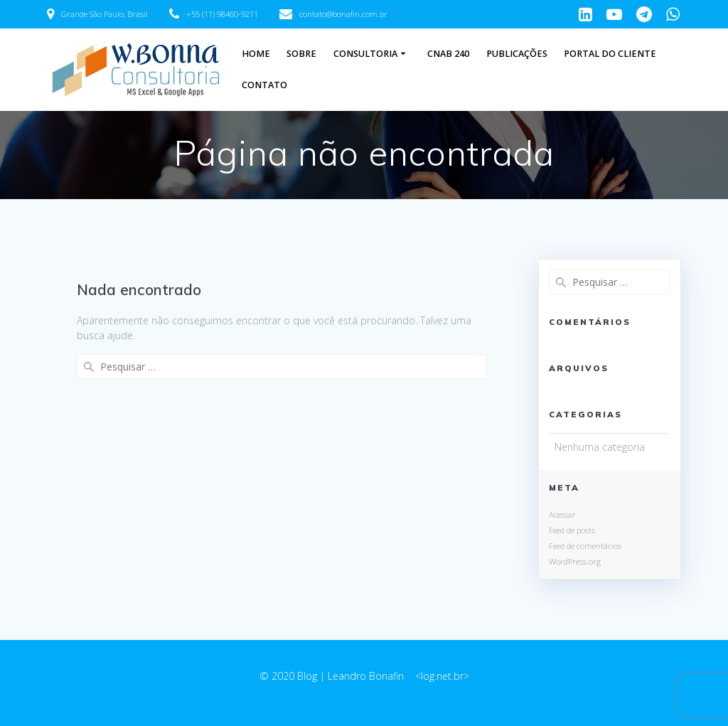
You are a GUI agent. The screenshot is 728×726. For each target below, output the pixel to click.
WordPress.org (575, 561)
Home (256, 54)
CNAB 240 (448, 54)
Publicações (517, 54)
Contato (264, 85)
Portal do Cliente (610, 54)
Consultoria (365, 54)
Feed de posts (572, 530)
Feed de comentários (585, 546)
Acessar (562, 514)
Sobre (301, 54)
